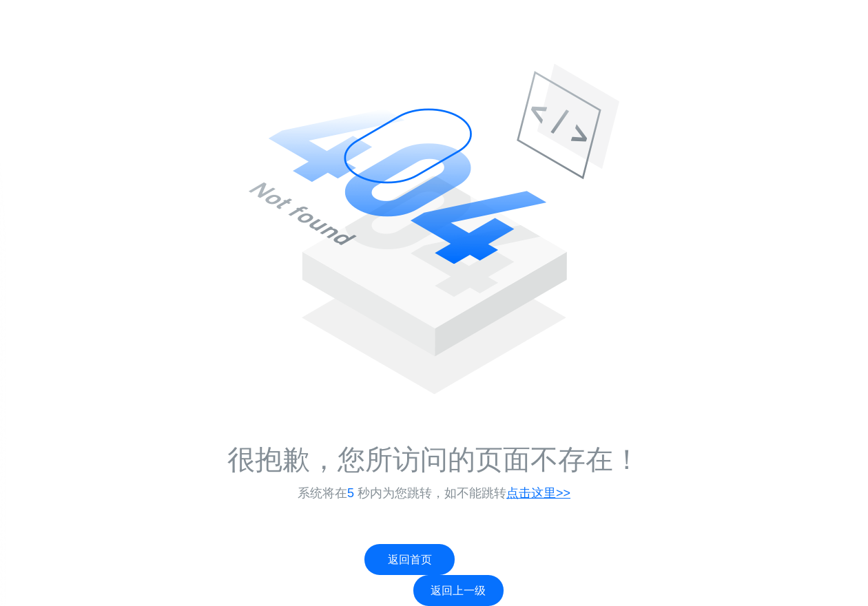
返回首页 (410, 560)
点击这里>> (538, 493)
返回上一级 (458, 591)
